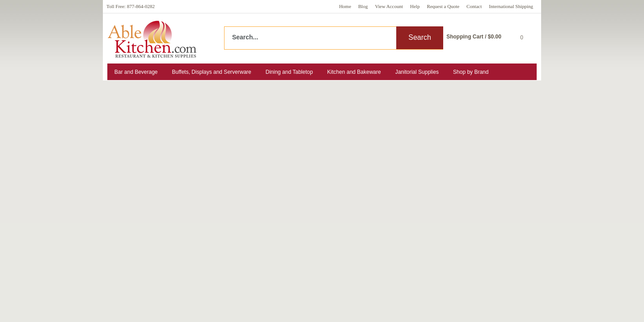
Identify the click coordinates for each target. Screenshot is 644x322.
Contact (474, 6)
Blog (363, 6)
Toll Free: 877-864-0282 (131, 6)
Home (345, 6)
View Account (389, 6)
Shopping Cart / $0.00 (474, 37)
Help (415, 6)
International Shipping (511, 6)
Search (420, 37)
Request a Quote (443, 6)
